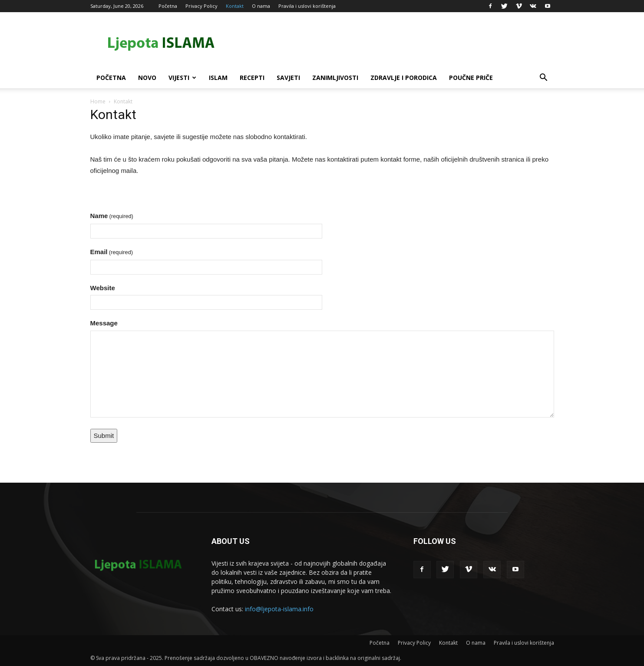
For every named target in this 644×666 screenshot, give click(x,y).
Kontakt (235, 6)
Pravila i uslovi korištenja (307, 6)
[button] (544, 78)
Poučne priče (471, 78)
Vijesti (182, 78)
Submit (104, 436)
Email (112, 252)
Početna (168, 6)
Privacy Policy (201, 6)
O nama (261, 6)
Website (103, 288)
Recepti (252, 78)
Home (98, 101)
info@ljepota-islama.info (279, 609)
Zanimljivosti (335, 78)
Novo (147, 78)
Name (112, 216)
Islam (218, 78)
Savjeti (288, 78)
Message (104, 323)
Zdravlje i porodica (404, 78)
